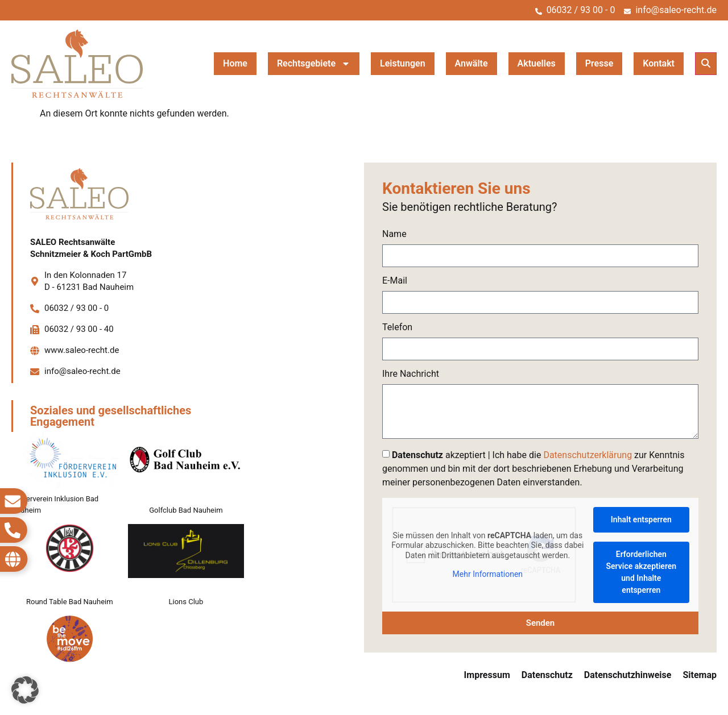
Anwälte (471, 63)
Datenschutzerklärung (588, 455)
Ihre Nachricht (411, 374)
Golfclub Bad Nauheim (186, 510)
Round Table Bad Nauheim (70, 602)
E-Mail (395, 281)
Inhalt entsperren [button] (641, 519)
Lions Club (186, 602)
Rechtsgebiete (314, 64)
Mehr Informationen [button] (488, 574)
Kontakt (659, 63)
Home (235, 63)
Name (394, 234)
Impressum (487, 675)
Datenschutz (547, 675)
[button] (706, 64)
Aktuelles (537, 63)
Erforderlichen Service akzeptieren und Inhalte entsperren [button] (642, 572)
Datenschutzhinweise (628, 675)
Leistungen (403, 63)
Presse (599, 63)
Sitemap (700, 675)
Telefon (397, 328)
